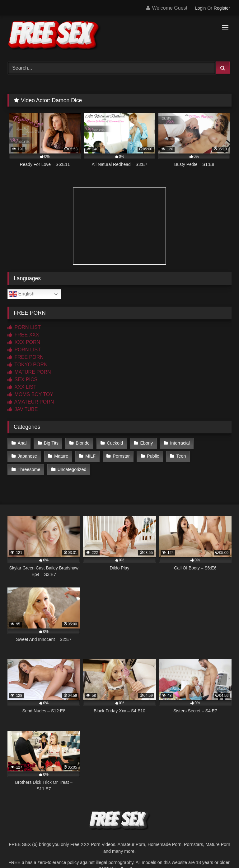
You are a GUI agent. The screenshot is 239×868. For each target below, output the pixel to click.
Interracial (180, 443)
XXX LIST (22, 387)
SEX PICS (22, 379)
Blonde (83, 443)
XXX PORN (24, 342)
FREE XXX (23, 335)
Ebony (146, 443)
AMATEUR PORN (31, 402)
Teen (181, 456)
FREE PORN (26, 357)
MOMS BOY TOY (30, 394)
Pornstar (121, 456)
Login (200, 8)
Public (153, 456)
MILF (90, 456)
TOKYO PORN (28, 365)
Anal (22, 443)
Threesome (29, 469)
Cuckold (115, 443)
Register (222, 8)
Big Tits (51, 443)
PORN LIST (24, 327)
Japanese (27, 456)
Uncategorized (72, 469)
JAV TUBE (23, 409)
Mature (61, 456)
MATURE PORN (29, 372)
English (22, 294)
